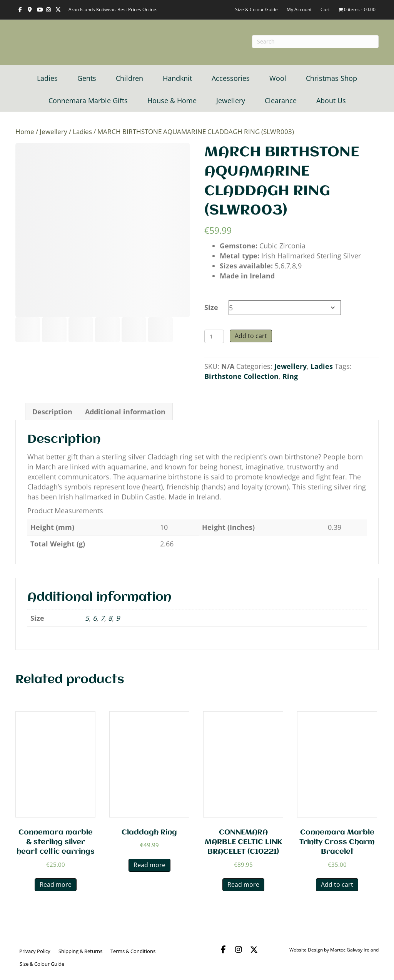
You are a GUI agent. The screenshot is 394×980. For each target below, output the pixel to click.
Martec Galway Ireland (354, 950)
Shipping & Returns (80, 951)
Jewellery (231, 101)
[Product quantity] (214, 336)
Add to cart (251, 336)
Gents (87, 78)
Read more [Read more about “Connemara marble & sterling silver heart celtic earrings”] (56, 885)
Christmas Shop (331, 78)
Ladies (47, 78)
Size (211, 307)
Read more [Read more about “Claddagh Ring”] (149, 865)
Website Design (306, 950)
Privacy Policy (35, 951)
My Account (299, 9)
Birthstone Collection (241, 376)
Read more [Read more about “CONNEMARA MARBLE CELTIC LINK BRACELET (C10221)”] (243, 885)
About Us (331, 101)
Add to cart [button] (337, 885)
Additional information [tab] (125, 412)
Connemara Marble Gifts (88, 101)
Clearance (281, 101)
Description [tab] (52, 412)
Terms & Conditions (133, 951)
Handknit (177, 78)
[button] (223, 950)
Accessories (231, 78)
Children (129, 78)
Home (25, 132)
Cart (325, 9)
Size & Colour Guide (256, 9)
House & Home (172, 101)
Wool (278, 78)
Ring (290, 376)
